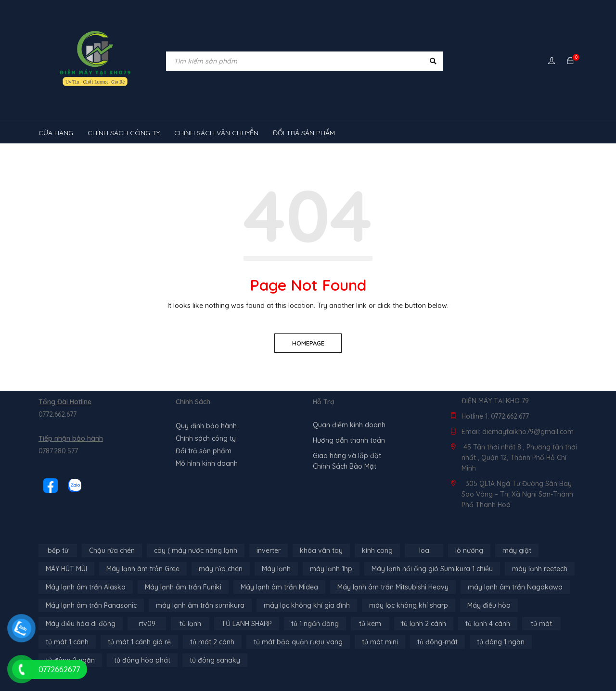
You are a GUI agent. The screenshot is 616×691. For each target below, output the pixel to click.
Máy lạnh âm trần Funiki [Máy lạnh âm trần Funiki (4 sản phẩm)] (183, 587)
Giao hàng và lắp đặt (347, 456)
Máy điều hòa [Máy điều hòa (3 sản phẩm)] (489, 605)
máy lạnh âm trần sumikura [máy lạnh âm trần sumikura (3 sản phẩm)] (200, 605)
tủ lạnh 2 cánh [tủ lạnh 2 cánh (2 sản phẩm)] (424, 624)
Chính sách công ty (206, 438)
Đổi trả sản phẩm (204, 451)
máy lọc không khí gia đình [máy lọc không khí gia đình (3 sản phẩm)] (307, 605)
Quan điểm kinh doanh (349, 425)
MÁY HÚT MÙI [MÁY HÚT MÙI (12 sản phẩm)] (66, 569)
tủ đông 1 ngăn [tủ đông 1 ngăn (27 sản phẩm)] (501, 642)
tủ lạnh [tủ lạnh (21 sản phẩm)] (190, 624)
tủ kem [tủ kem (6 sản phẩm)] (370, 624)
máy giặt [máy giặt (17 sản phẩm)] (517, 550)
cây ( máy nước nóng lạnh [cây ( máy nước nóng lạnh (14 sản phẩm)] (196, 550)
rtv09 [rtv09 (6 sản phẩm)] (147, 624)
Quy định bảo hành (206, 426)
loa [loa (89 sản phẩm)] (424, 550)
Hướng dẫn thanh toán (349, 440)
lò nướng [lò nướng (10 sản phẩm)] (469, 550)
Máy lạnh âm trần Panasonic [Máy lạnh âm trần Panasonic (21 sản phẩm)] (91, 605)
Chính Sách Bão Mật (345, 466)
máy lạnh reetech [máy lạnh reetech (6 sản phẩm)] (540, 569)
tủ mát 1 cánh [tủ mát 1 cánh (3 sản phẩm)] (67, 642)
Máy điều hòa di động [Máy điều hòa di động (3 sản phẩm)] (81, 624)
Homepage (308, 343)
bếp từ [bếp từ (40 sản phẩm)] (58, 550)
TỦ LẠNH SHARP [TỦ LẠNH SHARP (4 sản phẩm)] (247, 624)
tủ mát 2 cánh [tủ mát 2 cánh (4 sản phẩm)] (212, 642)
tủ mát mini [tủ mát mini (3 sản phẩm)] (380, 642)
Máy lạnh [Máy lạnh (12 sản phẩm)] (276, 569)
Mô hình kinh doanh (207, 463)
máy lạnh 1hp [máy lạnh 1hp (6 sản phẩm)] (331, 569)
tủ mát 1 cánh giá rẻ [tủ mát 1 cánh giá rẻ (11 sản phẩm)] (139, 642)
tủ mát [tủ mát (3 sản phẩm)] (541, 624)
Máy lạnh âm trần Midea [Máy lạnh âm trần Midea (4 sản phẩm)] (279, 587)
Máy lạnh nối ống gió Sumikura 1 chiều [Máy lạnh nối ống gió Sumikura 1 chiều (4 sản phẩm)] (432, 569)
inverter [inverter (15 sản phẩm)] (269, 550)
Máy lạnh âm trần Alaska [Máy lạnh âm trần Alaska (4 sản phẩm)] (86, 587)
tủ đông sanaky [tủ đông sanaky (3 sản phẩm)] (215, 660)
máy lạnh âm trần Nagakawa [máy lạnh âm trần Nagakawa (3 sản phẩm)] (515, 587)
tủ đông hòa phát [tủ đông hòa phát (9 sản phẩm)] (142, 660)
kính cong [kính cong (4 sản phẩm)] (377, 550)
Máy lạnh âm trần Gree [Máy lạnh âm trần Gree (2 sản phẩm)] (143, 569)
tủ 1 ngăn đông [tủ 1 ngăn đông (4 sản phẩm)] (315, 624)
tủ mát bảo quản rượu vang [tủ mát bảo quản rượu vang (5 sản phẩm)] (298, 642)
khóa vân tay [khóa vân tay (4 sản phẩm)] (321, 550)
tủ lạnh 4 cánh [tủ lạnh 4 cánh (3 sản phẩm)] (488, 624)
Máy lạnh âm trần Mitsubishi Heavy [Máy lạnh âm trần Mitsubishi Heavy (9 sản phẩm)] (393, 587)
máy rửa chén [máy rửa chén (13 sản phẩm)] (221, 569)
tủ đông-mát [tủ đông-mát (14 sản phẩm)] (437, 642)
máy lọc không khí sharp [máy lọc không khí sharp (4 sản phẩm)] (409, 605)
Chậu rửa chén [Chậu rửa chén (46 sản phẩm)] (112, 550)
